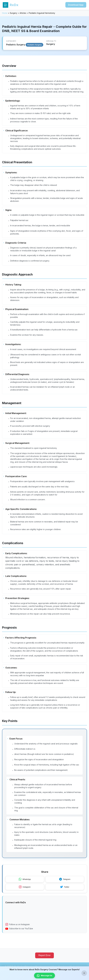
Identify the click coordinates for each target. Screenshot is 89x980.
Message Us (44, 976)
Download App (76, 5)
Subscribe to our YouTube (19, 931)
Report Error (44, 958)
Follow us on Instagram (18, 927)
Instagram (25, 890)
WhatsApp (25, 882)
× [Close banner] (84, 973)
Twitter (65, 890)
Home (5, 13)
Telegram (65, 882)
